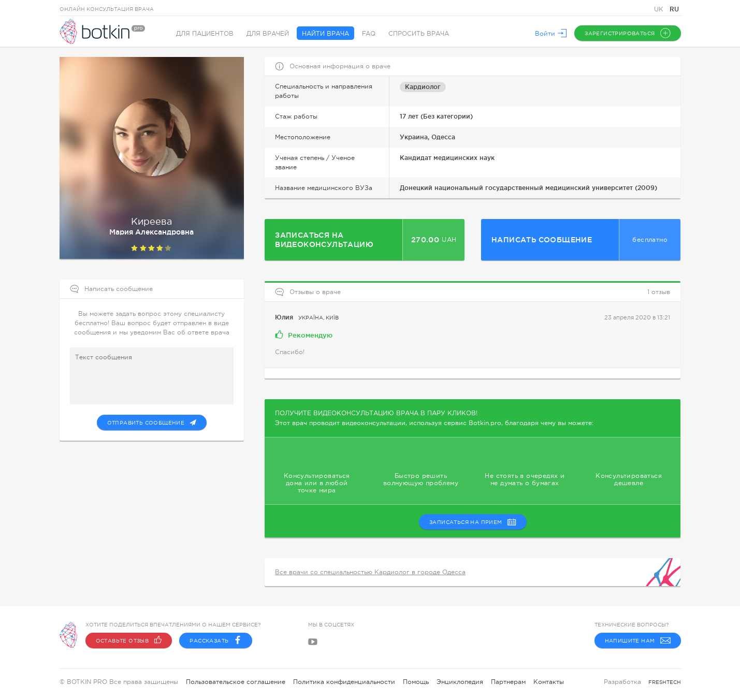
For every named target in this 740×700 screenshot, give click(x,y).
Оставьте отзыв (129, 640)
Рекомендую (304, 334)
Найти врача (325, 34)
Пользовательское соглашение (236, 682)
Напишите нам (638, 640)
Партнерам (508, 682)
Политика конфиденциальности (344, 682)
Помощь (416, 682)
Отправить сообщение (152, 422)
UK (660, 9)
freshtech (665, 682)
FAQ (369, 34)
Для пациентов (205, 34)
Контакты (549, 682)
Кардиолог (423, 87)
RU (674, 9)
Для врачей (268, 34)
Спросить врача (419, 34)
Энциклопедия (460, 682)
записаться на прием (473, 522)
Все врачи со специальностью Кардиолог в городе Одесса (370, 572)
